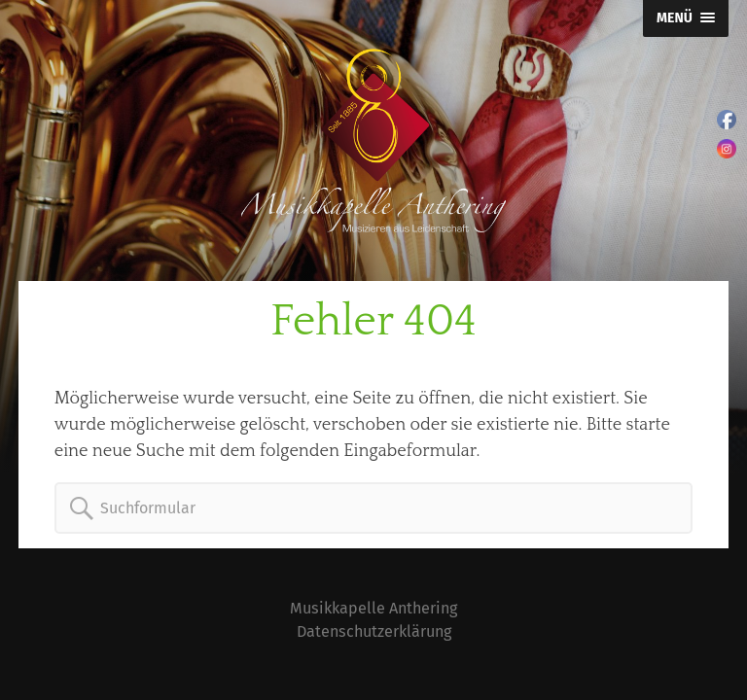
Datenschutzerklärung (374, 631)
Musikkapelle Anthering (373, 608)
